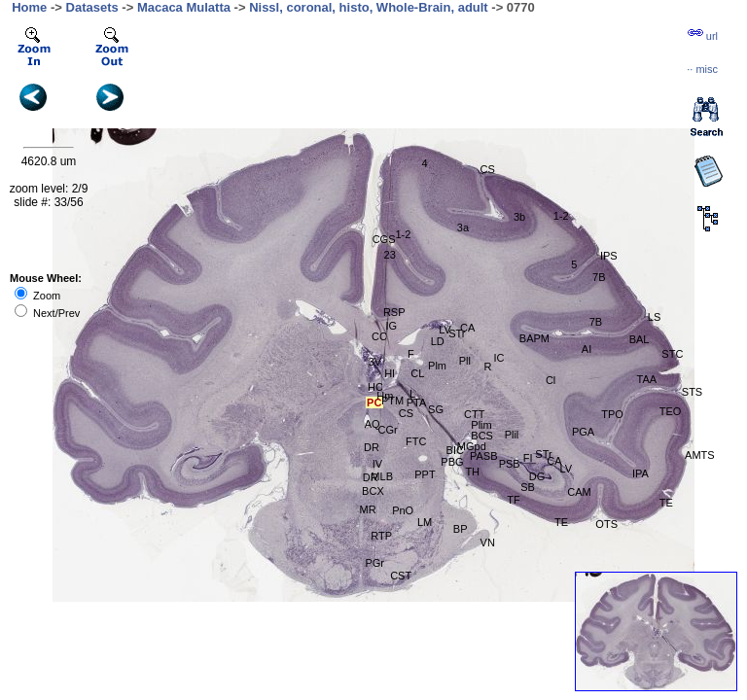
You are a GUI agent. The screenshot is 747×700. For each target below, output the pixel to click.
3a (463, 227)
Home (29, 7)
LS (654, 317)
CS (406, 413)
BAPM (534, 338)
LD (438, 341)
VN (488, 542)
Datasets (92, 7)
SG (436, 409)
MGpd (472, 446)
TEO (671, 411)
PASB (484, 456)
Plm (437, 366)
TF (513, 500)
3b (519, 217)
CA (554, 461)
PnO (403, 510)
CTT (474, 414)
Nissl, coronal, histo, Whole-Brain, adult (369, 7)
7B (596, 322)
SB (528, 487)
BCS (482, 436)
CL (417, 373)
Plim (481, 425)
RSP (394, 312)
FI (528, 458)
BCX (373, 491)
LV (566, 469)
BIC (455, 450)
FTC (416, 441)
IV (377, 464)
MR (367, 509)
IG (392, 326)
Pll (465, 361)
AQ (373, 424)
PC (374, 402)
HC (375, 387)
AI (587, 349)
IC (498, 358)
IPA (640, 473)
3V (375, 362)
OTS (606, 524)
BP (461, 529)
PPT (425, 474)
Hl (389, 373)
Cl (551, 380)
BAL (640, 339)
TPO (612, 414)
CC (379, 336)
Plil (512, 435)
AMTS (700, 455)
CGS (384, 239)
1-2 (561, 216)
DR (372, 447)
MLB (382, 476)
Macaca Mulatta (184, 7)
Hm (385, 396)
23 (390, 255)
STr (457, 333)
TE (561, 522)
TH (472, 472)
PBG (452, 462)
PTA (417, 402)
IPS (609, 256)
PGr (374, 563)
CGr (388, 430)
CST (401, 576)
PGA (583, 432)
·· (702, 69)
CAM (579, 492)
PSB (510, 464)
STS (692, 392)
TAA (647, 379)
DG (537, 476)
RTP (381, 536)
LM (425, 522)
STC (672, 354)
